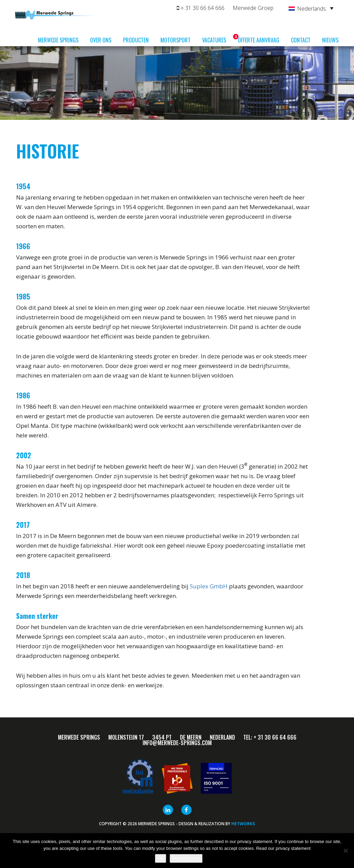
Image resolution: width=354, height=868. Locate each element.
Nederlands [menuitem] (312, 9)
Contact (301, 40)
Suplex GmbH (209, 586)
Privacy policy (186, 858)
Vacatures (217, 39)
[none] (311, 8)
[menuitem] (311, 8)
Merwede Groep (253, 8)
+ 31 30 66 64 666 (201, 8)
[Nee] (345, 851)
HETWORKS (243, 824)
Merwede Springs (58, 40)
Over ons (101, 40)
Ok (161, 858)
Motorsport (175, 40)
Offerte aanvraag (259, 40)
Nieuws (330, 40)
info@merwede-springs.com (177, 743)
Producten (136, 40)
